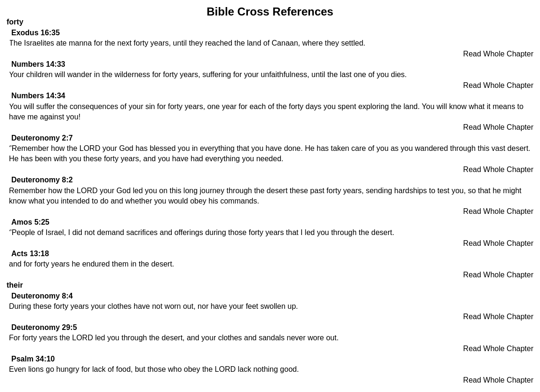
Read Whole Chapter (498, 54)
